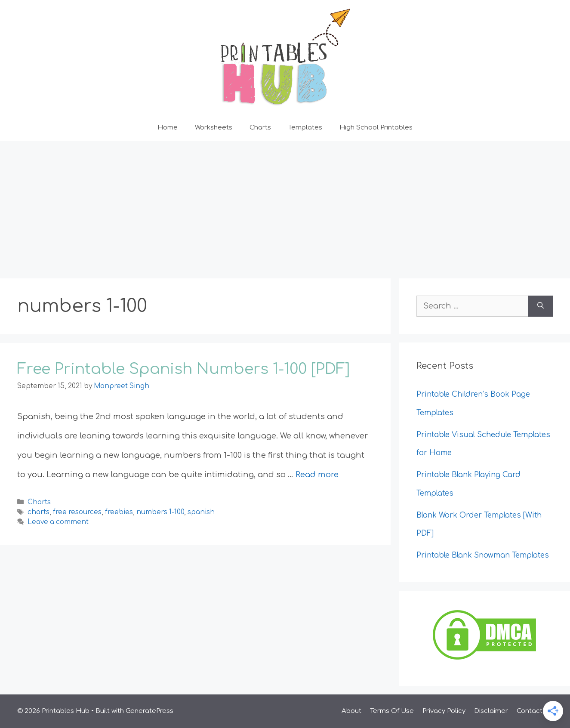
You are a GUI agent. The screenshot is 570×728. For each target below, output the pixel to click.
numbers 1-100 (160, 512)
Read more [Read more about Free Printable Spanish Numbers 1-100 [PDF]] (317, 475)
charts (39, 512)
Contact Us (535, 711)
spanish (201, 512)
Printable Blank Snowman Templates (483, 555)
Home (168, 128)
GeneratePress (149, 711)
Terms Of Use (392, 711)
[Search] (541, 306)
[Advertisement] (285, 205)
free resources (77, 512)
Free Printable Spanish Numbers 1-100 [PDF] (183, 369)
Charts (260, 128)
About (351, 711)
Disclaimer (491, 711)
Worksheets (214, 128)
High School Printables (376, 128)
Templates (305, 128)
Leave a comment (58, 522)
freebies (119, 512)
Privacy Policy (444, 711)
